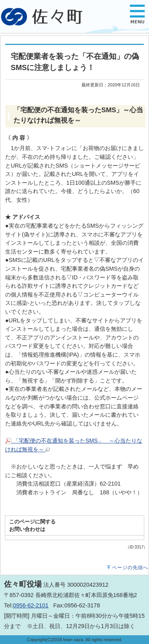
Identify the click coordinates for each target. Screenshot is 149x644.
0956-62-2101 (31, 605)
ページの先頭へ (130, 568)
